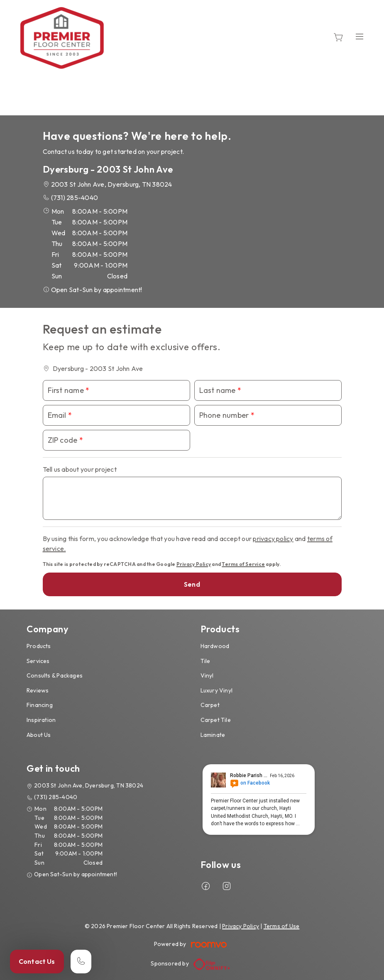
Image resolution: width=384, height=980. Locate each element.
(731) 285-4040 (75, 197)
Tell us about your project (80, 469)
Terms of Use (282, 926)
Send (192, 584)
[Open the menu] (360, 36)
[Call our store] (81, 962)
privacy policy (273, 539)
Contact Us (37, 961)
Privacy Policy (194, 564)
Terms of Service (243, 564)
